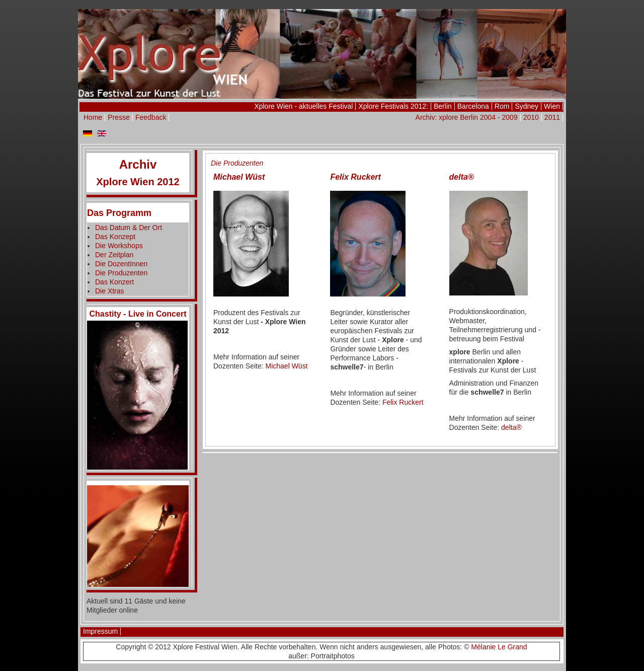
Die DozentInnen (121, 264)
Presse (119, 117)
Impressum (100, 631)
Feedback (151, 117)
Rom (502, 106)
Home (93, 117)
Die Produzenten (121, 273)
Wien (552, 106)
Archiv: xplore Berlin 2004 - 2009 (467, 117)
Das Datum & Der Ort (129, 228)
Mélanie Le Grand (499, 647)
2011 (552, 117)
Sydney (527, 106)
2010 (531, 117)
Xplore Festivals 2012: (393, 106)
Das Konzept (115, 237)
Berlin (443, 106)
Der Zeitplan (114, 255)
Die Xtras (110, 291)
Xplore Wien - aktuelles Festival (303, 106)
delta (511, 427)
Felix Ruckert (403, 402)
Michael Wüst (287, 366)
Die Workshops (119, 246)
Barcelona (473, 106)
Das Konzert (114, 282)
